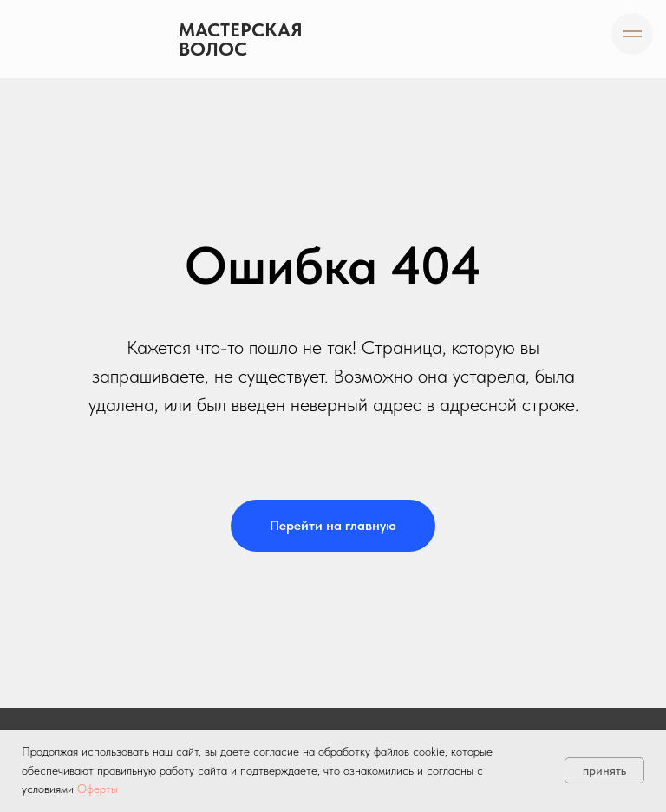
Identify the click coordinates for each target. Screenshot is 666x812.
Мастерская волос (241, 39)
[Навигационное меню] (632, 34)
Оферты (98, 789)
